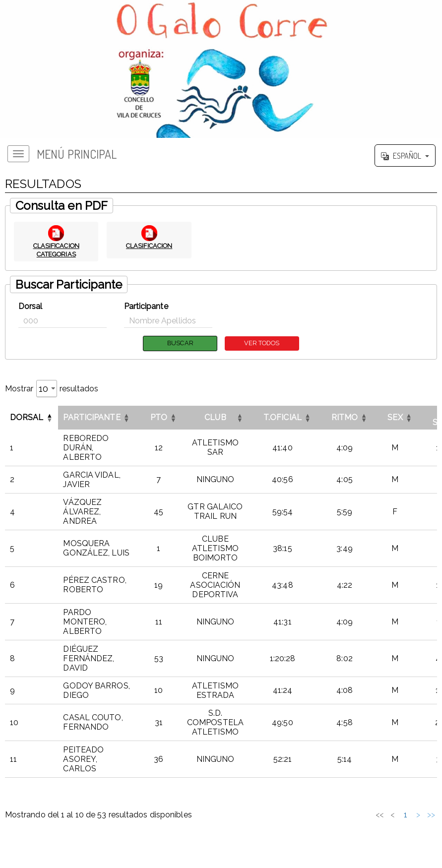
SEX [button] (395, 418)
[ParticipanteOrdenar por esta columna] (96, 418)
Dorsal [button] (27, 418)
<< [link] (315, 815)
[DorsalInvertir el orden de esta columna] (32, 418)
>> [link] (431, 815)
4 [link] (379, 815)
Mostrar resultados (52, 389)
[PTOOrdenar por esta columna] (159, 418)
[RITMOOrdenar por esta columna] (345, 418)
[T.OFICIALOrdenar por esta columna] (283, 418)
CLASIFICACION (149, 245)
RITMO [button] (345, 418)
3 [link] (367, 815)
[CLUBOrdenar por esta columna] (215, 418)
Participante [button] (92, 418)
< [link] (328, 815)
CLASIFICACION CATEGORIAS (56, 249)
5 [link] (393, 815)
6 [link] (405, 815)
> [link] (418, 815)
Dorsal (31, 306)
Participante (146, 306)
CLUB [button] (215, 418)
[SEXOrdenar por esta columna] (395, 418)
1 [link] (341, 815)
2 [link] (354, 815)
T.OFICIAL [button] (283, 418)
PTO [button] (159, 418)
